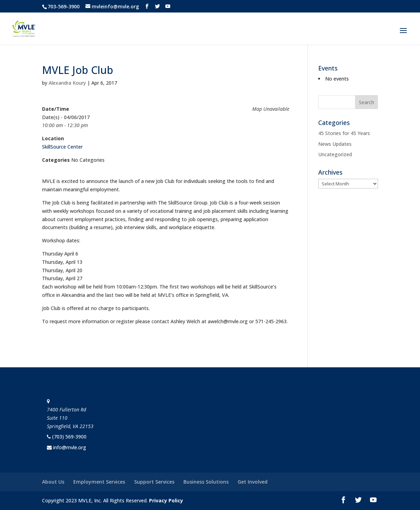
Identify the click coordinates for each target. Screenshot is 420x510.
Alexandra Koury (67, 83)
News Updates (335, 144)
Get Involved (253, 482)
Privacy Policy (166, 500)
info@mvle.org (70, 447)
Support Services (154, 482)
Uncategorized (335, 154)
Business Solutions (206, 482)
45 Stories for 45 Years (344, 133)
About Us (53, 482)
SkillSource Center (62, 147)
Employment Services (99, 482)
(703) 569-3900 (69, 437)
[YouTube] (168, 6)
